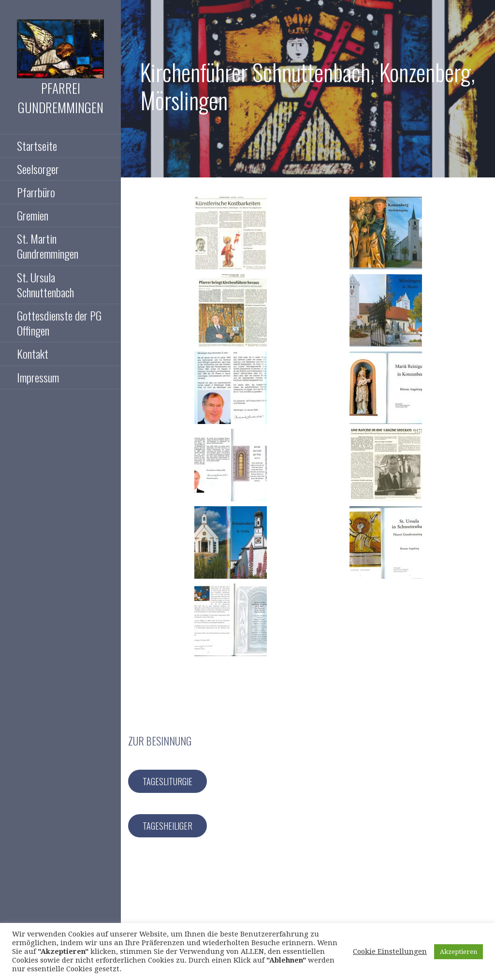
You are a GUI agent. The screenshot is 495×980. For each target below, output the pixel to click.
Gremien (33, 215)
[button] (231, 233)
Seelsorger (38, 169)
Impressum (38, 377)
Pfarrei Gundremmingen (61, 98)
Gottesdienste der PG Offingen (59, 323)
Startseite (37, 146)
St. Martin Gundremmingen (48, 246)
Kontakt (33, 353)
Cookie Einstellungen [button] (390, 951)
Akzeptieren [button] (459, 952)
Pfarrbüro (36, 192)
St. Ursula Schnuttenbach (45, 285)
